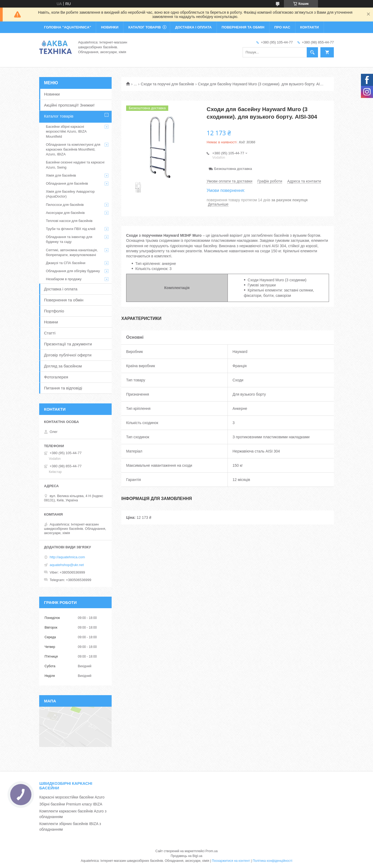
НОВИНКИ (110, 27)
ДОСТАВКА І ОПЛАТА (193, 27)
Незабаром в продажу (64, 279)
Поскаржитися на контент (231, 861)
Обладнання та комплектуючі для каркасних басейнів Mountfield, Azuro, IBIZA (73, 149)
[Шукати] (312, 52)
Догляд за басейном (63, 366)
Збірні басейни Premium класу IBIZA (71, 804)
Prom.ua (212, 851)
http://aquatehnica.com (67, 557)
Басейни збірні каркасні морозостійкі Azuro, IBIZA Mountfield (66, 131)
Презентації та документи (68, 344)
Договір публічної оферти (68, 355)
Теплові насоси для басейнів (69, 221)
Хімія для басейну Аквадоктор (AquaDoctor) (70, 194)
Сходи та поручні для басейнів (167, 84)
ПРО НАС (282, 27)
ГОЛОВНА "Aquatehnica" (67, 27)
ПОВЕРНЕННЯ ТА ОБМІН (243, 27)
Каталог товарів (59, 116)
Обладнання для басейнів (67, 183)
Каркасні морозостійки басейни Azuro (72, 797)
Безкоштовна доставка (233, 169)
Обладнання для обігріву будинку (73, 271)
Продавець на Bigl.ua (186, 856)
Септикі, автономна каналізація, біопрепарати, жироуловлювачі (72, 252)
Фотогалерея (56, 377)
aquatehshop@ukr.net (67, 565)
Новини (51, 322)
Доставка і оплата (61, 289)
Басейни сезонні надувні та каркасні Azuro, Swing (75, 165)
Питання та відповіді (63, 388)
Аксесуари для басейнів (65, 213)
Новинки (52, 94)
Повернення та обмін (64, 300)
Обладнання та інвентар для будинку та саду (69, 239)
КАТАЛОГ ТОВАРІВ (145, 27)
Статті (50, 333)
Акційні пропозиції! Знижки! (69, 105)
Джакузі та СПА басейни (66, 263)
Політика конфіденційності (272, 861)
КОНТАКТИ (310, 27)
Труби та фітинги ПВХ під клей (71, 229)
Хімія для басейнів (61, 175)
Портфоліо (54, 311)
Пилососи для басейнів (65, 205)
